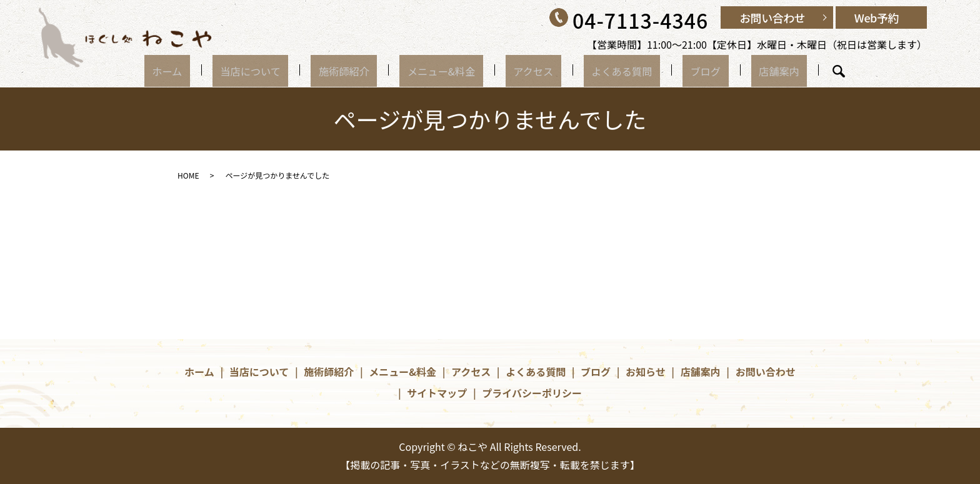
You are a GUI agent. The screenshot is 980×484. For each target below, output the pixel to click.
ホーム (213, 70)
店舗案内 (732, 70)
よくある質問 (602, 70)
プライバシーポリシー (532, 393)
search (786, 71)
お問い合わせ (772, 17)
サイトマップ (437, 393)
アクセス (527, 70)
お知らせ (646, 372)
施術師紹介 (364, 70)
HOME (188, 175)
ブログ (673, 70)
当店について (283, 70)
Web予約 (877, 17)
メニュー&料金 (449, 70)
